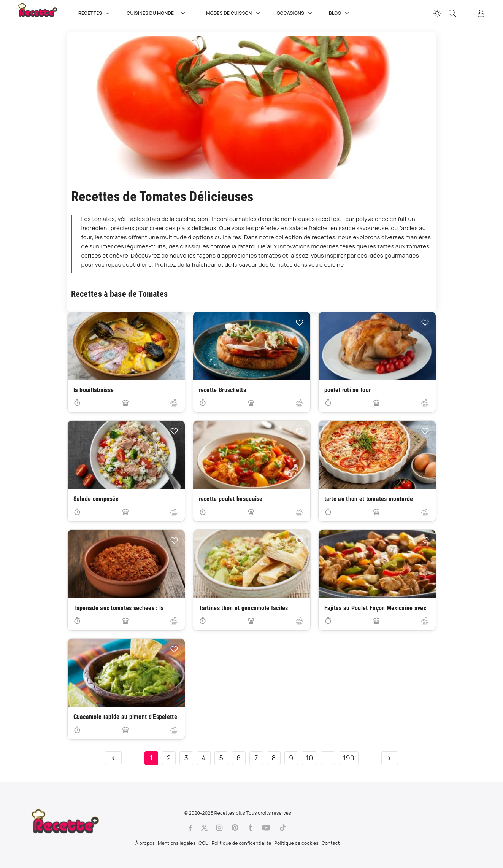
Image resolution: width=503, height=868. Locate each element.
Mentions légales (177, 843)
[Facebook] (190, 828)
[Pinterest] (235, 828)
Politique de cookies (297, 843)
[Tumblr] (251, 828)
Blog (340, 13)
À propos (145, 843)
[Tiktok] (283, 828)
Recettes (95, 13)
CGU (203, 843)
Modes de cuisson (234, 13)
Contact (331, 843)
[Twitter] (204, 828)
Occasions (295, 13)
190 (349, 758)
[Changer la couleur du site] (437, 13)
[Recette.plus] (43, 13)
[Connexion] (481, 13)
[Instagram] (219, 828)
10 (310, 758)
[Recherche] (452, 13)
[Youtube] (266, 828)
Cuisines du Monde (159, 13)
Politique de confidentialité (242, 843)
